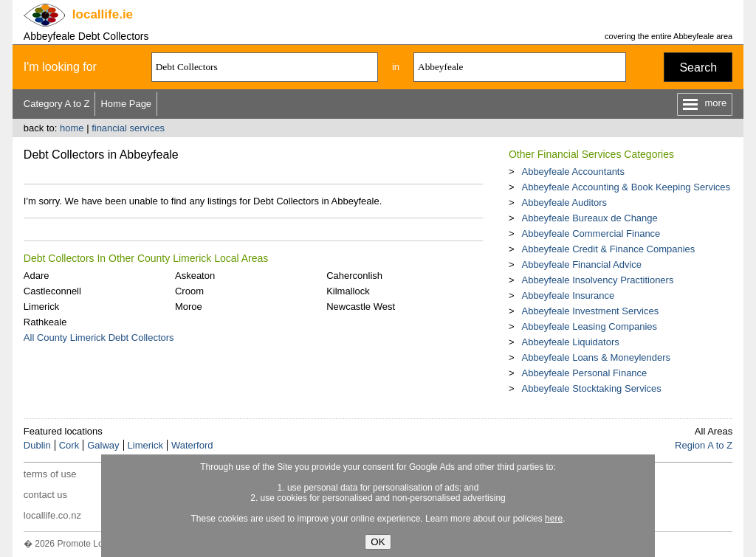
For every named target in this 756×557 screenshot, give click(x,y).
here (554, 519)
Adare (37, 276)
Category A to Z (57, 104)
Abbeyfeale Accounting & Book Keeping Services (626, 187)
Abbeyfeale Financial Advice (581, 264)
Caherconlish (354, 276)
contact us (45, 495)
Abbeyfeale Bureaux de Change (589, 218)
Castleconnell (52, 291)
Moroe (189, 307)
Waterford (192, 445)
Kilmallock (348, 291)
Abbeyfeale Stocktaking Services (591, 388)
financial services (128, 128)
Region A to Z (704, 445)
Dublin (37, 445)
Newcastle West (361, 307)
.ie (103, 14)
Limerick (41, 307)
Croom (189, 291)
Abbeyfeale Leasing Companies (589, 326)
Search (698, 68)
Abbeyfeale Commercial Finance (591, 233)
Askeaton (195, 276)
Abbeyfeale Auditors (564, 203)
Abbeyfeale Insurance (568, 295)
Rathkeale (45, 322)
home (72, 128)
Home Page (126, 104)
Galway (103, 445)
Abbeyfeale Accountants (573, 172)
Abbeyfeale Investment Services (590, 311)
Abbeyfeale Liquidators (570, 342)
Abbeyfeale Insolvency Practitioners (597, 280)
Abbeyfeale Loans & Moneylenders (596, 357)
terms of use (50, 474)
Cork (69, 445)
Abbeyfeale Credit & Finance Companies (608, 249)
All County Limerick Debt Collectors (99, 338)
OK (378, 542)
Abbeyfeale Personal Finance (584, 373)
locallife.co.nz (52, 515)
